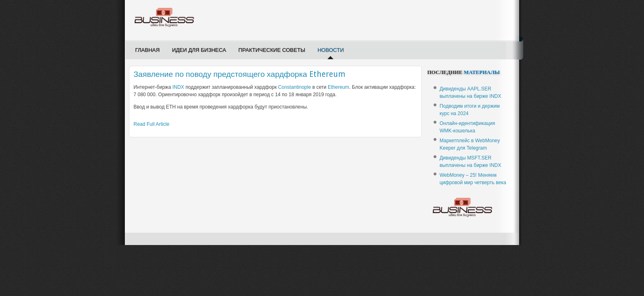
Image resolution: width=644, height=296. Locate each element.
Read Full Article (151, 124)
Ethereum (338, 87)
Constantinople (294, 87)
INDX (178, 87)
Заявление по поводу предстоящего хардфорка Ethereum (239, 74)
